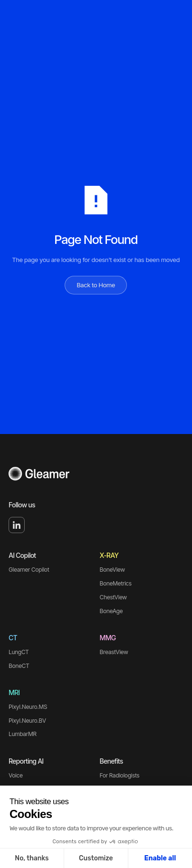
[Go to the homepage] (39, 474)
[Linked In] (17, 525)
